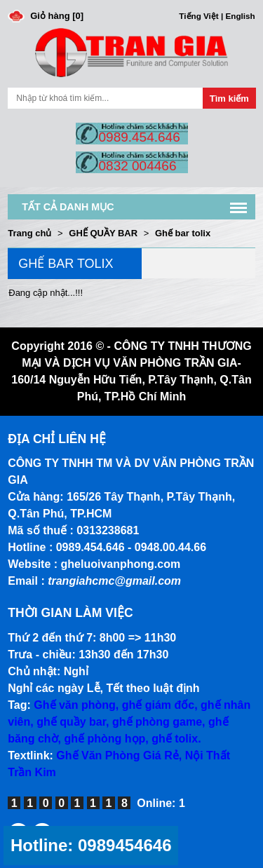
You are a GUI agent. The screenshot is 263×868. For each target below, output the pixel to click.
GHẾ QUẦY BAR (103, 233)
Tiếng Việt (198, 16)
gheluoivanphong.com (121, 564)
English (241, 16)
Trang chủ (29, 233)
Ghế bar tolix (183, 233)
